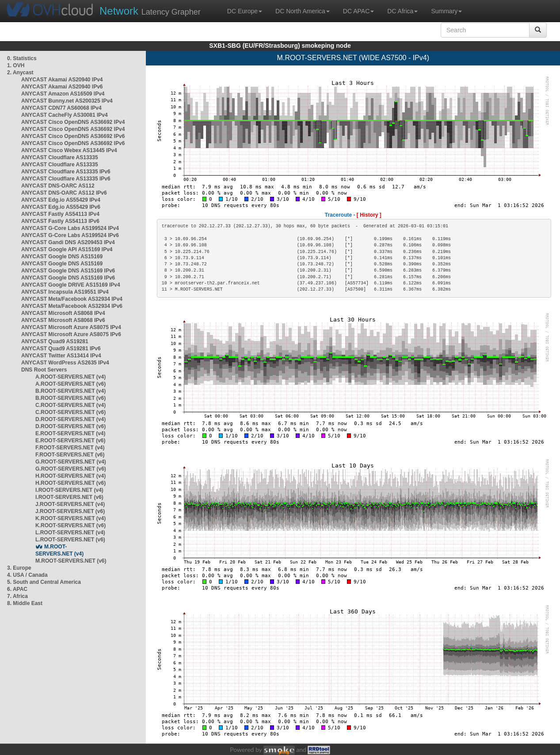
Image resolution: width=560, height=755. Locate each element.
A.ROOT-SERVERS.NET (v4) (70, 377)
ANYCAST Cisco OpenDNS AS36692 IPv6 (73, 136)
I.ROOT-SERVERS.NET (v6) (69, 497)
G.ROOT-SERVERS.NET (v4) (71, 462)
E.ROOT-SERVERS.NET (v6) (70, 441)
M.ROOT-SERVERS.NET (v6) (71, 561)
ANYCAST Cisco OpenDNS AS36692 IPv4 (73, 122)
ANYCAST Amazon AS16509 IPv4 (63, 94)
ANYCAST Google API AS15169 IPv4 (67, 249)
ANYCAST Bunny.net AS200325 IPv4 (67, 101)
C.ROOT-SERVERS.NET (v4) (70, 405)
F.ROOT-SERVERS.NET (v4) (70, 448)
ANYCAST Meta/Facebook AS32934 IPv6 (72, 306)
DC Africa (402, 11)
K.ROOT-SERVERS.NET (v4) (70, 518)
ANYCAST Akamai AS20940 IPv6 (62, 87)
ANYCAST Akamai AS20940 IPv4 (62, 80)
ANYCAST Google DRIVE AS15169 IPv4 (71, 285)
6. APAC (17, 589)
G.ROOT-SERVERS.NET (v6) (71, 469)
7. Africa (17, 596)
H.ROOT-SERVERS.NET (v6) (70, 483)
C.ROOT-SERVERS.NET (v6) (70, 412)
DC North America (303, 11)
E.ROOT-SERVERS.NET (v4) (70, 433)
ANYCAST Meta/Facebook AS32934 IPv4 (72, 299)
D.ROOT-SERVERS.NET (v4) (70, 419)
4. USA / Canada (27, 575)
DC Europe (245, 11)
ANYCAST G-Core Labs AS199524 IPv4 (70, 228)
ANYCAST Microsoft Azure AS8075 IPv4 (71, 327)
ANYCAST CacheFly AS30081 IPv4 (65, 115)
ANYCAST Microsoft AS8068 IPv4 (63, 313)
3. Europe (19, 568)
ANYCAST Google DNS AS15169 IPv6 (68, 271)
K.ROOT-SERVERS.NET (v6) (70, 525)
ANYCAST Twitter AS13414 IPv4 (61, 356)
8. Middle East (25, 603)
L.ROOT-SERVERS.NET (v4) (70, 533)
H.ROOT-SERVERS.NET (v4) (70, 476)
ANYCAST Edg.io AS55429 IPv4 (61, 200)
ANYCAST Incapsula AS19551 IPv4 (65, 292)
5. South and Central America (44, 582)
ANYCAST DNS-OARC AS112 (58, 186)
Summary (446, 11)
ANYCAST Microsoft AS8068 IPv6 (63, 320)
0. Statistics (22, 58)
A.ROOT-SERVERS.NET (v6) (70, 384)
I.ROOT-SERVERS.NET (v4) (69, 490)
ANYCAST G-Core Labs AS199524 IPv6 (70, 235)
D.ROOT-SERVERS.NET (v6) (70, 426)
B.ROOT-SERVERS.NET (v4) (70, 391)
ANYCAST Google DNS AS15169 (62, 257)
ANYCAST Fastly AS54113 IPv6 (60, 221)
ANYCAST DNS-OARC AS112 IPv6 (64, 193)
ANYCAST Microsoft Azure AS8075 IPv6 (71, 334)
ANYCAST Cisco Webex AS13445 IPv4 (69, 150)
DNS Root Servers (44, 370)
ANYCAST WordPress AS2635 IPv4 (65, 363)
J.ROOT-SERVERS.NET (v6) (70, 511)
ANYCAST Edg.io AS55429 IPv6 (61, 207)
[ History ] (369, 215)
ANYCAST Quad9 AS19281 (55, 341)
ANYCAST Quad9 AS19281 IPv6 (61, 349)
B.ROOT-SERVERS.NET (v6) (70, 398)
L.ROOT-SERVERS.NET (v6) (70, 540)
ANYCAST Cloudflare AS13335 (60, 157)
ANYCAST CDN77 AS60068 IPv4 (61, 108)
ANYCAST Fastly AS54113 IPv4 (60, 214)
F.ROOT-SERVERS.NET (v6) (70, 455)
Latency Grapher (150, 11)
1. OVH (16, 65)
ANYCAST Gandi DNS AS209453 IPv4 (68, 242)
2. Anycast (20, 73)
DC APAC (358, 11)
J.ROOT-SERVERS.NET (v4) (70, 504)
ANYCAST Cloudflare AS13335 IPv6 (66, 172)
